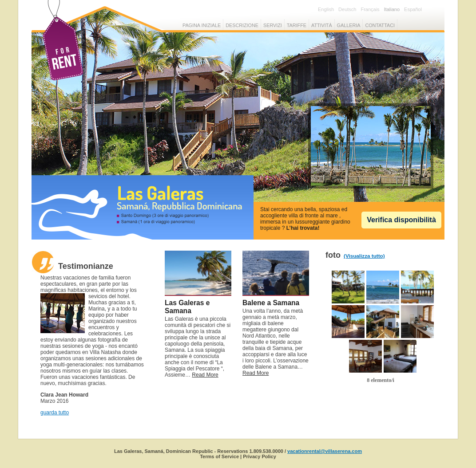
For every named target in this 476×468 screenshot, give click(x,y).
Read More (205, 375)
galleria (349, 25)
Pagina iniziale (202, 25)
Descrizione (242, 25)
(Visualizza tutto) (364, 256)
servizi (273, 25)
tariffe (297, 25)
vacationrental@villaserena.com (325, 451)
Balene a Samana (271, 303)
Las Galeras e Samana (187, 307)
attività (322, 25)
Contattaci (380, 25)
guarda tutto (55, 413)
